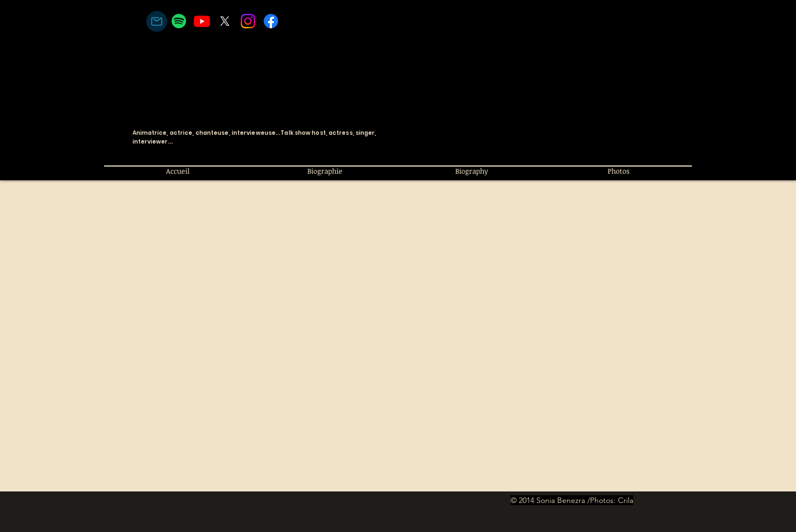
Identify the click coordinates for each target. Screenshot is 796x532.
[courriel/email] (157, 21)
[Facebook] (271, 21)
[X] (225, 21)
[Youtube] (202, 21)
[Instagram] (248, 21)
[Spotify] (179, 21)
